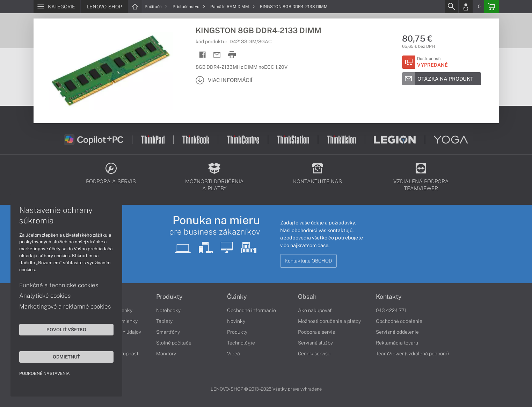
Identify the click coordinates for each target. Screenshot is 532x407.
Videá (234, 354)
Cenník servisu (314, 354)
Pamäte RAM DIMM (233, 7)
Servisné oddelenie (397, 332)
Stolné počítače (174, 343)
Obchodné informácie (252, 310)
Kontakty (389, 297)
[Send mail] (217, 55)
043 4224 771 (391, 310)
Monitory (166, 354)
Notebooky (168, 310)
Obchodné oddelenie (399, 321)
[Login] (466, 7)
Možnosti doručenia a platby (329, 321)
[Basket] (491, 7)
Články (237, 297)
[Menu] (57, 7)
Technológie (241, 343)
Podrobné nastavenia (45, 373)
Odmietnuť (66, 357)
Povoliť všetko (66, 330)
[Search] (451, 7)
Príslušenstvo (189, 7)
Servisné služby (315, 343)
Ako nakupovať (315, 310)
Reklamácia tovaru (397, 343)
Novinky (236, 321)
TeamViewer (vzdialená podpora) (412, 354)
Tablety (164, 321)
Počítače (156, 7)
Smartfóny (168, 332)
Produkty (169, 297)
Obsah (307, 297)
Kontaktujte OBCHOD (308, 261)
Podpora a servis (316, 332)
